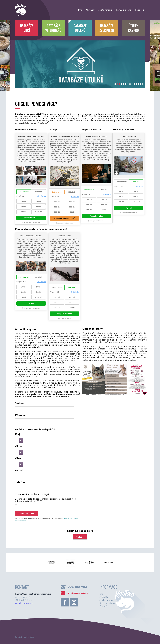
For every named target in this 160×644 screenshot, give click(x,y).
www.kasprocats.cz (24, 603)
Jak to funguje (105, 10)
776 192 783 (77, 587)
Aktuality (90, 10)
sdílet (80, 537)
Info (80, 10)
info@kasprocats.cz (78, 593)
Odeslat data (27, 513)
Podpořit (139, 10)
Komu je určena (124, 10)
